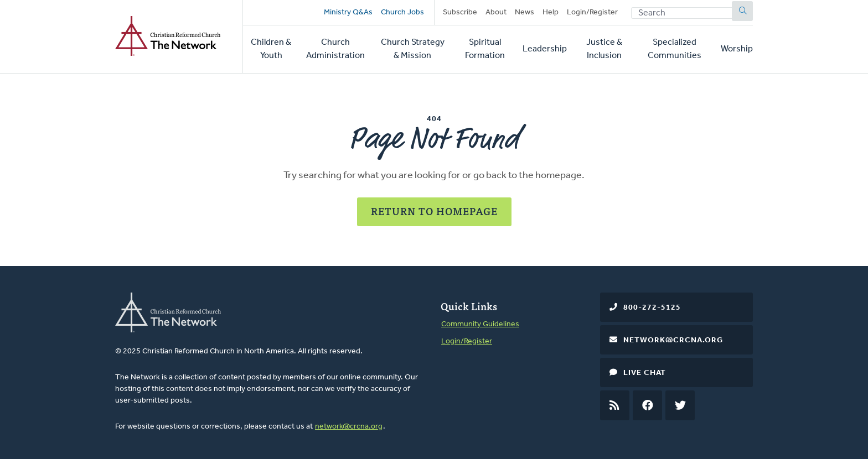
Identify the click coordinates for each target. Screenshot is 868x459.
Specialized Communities (675, 49)
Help (551, 12)
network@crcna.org (349, 427)
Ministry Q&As (348, 12)
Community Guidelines (480, 324)
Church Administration (335, 49)
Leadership (545, 49)
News (525, 12)
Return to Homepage (434, 211)
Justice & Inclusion (604, 49)
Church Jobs (402, 12)
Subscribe (460, 12)
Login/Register (592, 12)
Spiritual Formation (485, 49)
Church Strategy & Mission (413, 49)
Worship (737, 49)
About (496, 12)
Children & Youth (271, 49)
